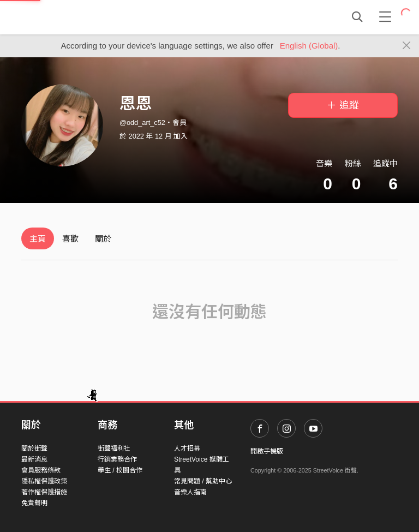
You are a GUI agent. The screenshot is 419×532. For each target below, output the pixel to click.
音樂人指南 (190, 492)
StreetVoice (66, 17)
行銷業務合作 (117, 459)
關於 (103, 239)
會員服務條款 (41, 470)
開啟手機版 (267, 451)
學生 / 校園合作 (120, 470)
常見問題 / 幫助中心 (203, 481)
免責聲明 (34, 503)
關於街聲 (34, 449)
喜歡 (70, 239)
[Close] (407, 46)
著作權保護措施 (44, 492)
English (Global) (309, 46)
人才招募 (187, 449)
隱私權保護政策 (44, 481)
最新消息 (34, 459)
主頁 (38, 239)
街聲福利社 (114, 449)
